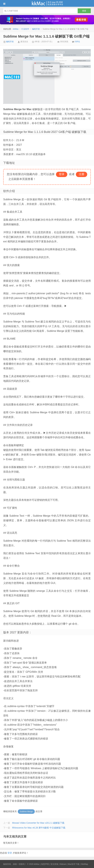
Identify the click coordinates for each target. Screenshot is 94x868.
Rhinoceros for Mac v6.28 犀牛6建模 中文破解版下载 (39, 828)
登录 (10, 853)
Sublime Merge (26, 812)
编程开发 (36, 29)
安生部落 (54, 864)
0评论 (77, 42)
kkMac (47, 3)
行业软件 (25, 29)
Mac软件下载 (74, 864)
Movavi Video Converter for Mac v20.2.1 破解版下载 (38, 823)
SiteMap (84, 864)
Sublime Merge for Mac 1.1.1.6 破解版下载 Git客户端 (46, 36)
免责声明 (45, 864)
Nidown (63, 864)
